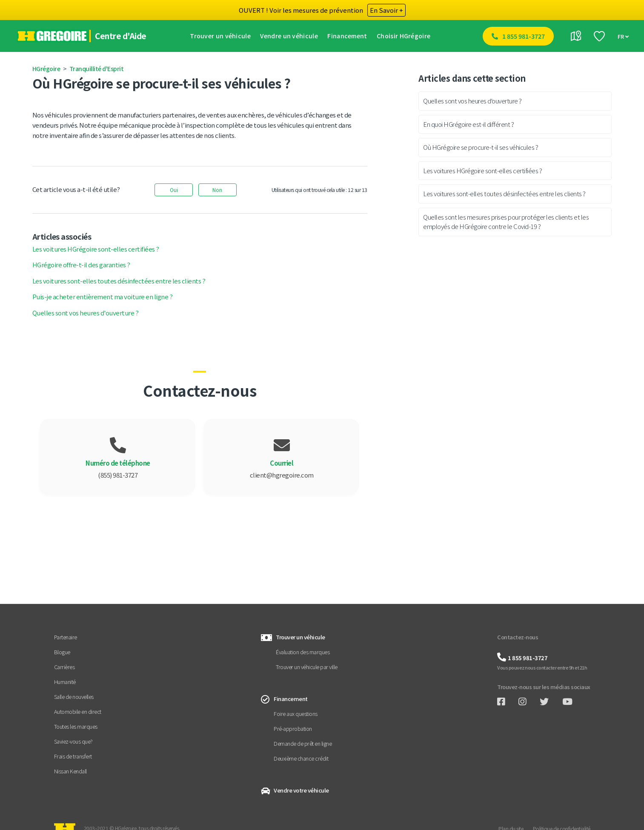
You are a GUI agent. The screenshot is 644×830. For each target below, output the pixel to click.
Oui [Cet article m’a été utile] (174, 190)
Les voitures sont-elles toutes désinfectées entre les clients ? (119, 281)
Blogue (62, 652)
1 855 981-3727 (524, 36)
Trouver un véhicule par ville (307, 667)
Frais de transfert (73, 756)
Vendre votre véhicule (301, 790)
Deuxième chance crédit (301, 758)
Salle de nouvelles (74, 697)
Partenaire (66, 637)
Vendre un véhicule (291, 36)
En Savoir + (386, 10)
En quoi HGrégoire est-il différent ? (468, 124)
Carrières (64, 667)
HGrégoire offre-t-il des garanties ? (81, 265)
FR (623, 37)
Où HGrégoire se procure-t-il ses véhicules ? (481, 147)
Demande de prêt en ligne (303, 743)
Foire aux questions (296, 714)
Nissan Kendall (70, 771)
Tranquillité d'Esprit (97, 69)
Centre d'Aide (123, 36)
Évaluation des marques (303, 652)
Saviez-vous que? (73, 741)
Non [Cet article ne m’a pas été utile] (217, 190)
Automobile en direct (78, 711)
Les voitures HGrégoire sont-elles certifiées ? (96, 249)
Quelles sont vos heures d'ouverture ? (86, 313)
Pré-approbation (293, 728)
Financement (349, 36)
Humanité (65, 682)
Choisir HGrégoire (406, 36)
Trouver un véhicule (222, 36)
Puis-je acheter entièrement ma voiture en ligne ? (103, 296)
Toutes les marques (76, 726)
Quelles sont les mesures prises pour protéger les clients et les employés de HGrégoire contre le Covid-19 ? (506, 222)
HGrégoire (46, 69)
